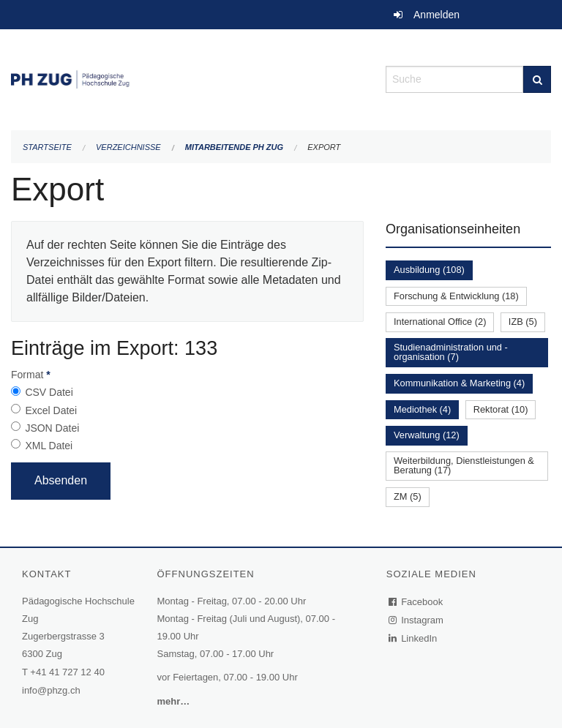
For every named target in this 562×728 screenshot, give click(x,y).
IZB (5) (523, 322)
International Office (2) (440, 322)
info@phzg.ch (51, 690)
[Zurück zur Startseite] (187, 78)
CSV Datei (49, 392)
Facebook (416, 602)
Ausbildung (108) (429, 270)
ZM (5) (408, 496)
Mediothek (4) (422, 409)
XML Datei (49, 446)
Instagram (417, 620)
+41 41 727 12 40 (67, 672)
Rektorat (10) (501, 409)
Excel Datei (51, 410)
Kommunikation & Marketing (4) (459, 383)
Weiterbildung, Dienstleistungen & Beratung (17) (464, 465)
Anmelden (437, 15)
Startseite (47, 147)
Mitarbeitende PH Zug (234, 147)
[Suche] (537, 79)
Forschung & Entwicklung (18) (456, 296)
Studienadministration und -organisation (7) (451, 352)
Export (324, 147)
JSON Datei (52, 428)
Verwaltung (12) (427, 435)
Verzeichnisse (128, 147)
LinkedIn (413, 638)
